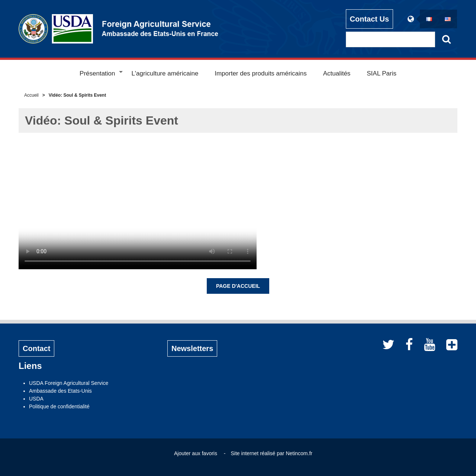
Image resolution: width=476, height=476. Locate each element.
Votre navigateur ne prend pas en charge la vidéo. (138, 206)
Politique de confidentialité (59, 406)
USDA (36, 399)
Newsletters (192, 348)
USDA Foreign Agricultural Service (69, 383)
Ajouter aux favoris (196, 453)
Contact (36, 348)
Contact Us (370, 19)
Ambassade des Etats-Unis (60, 391)
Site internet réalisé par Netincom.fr (272, 453)
